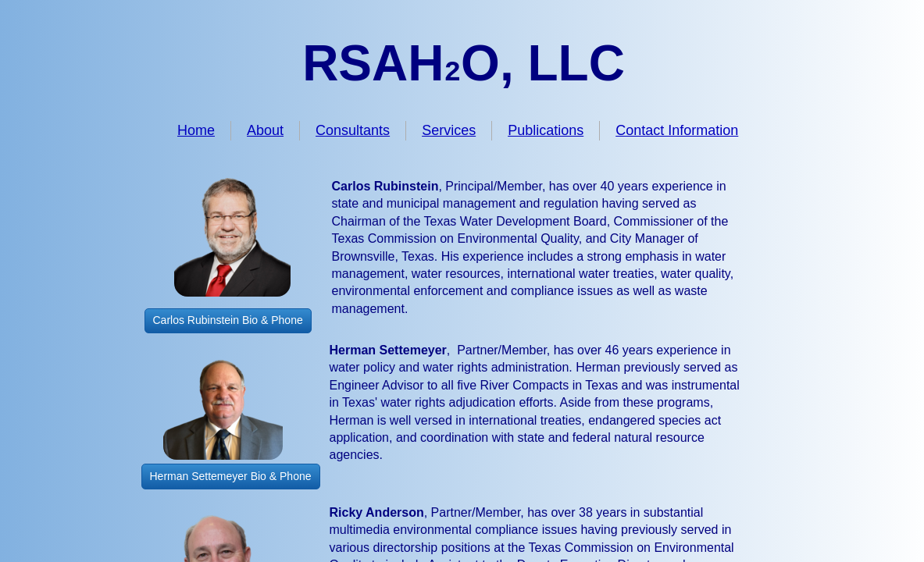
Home (196, 130)
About (265, 130)
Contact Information (677, 130)
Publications (546, 130)
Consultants (353, 130)
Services (449, 130)
